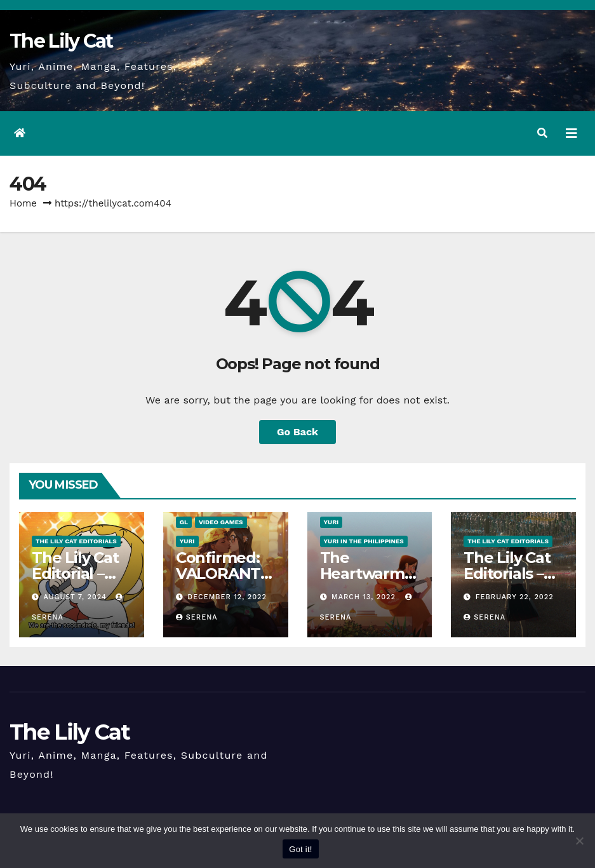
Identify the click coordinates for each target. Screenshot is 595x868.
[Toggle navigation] (572, 133)
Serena (197, 617)
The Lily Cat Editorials (76, 541)
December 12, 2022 (227, 597)
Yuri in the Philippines (364, 541)
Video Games (221, 522)
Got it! (300, 849)
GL (184, 522)
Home (23, 203)
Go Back (297, 432)
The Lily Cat (61, 41)
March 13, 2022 (365, 597)
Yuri (187, 541)
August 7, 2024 (77, 597)
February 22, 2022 (515, 597)
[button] (542, 133)
